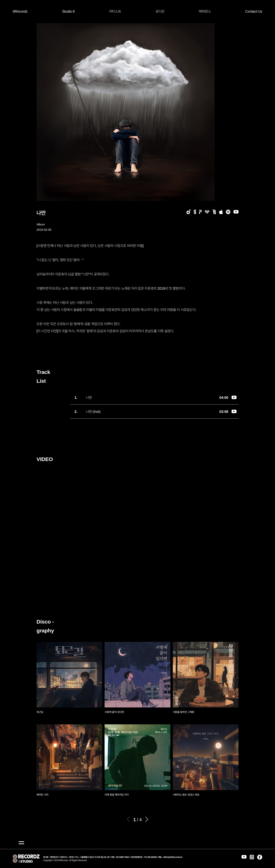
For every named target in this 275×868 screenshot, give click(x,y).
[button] (147, 819)
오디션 (160, 11)
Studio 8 (68, 11)
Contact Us (254, 11)
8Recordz (20, 11)
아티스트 (115, 11)
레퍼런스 (205, 11)
